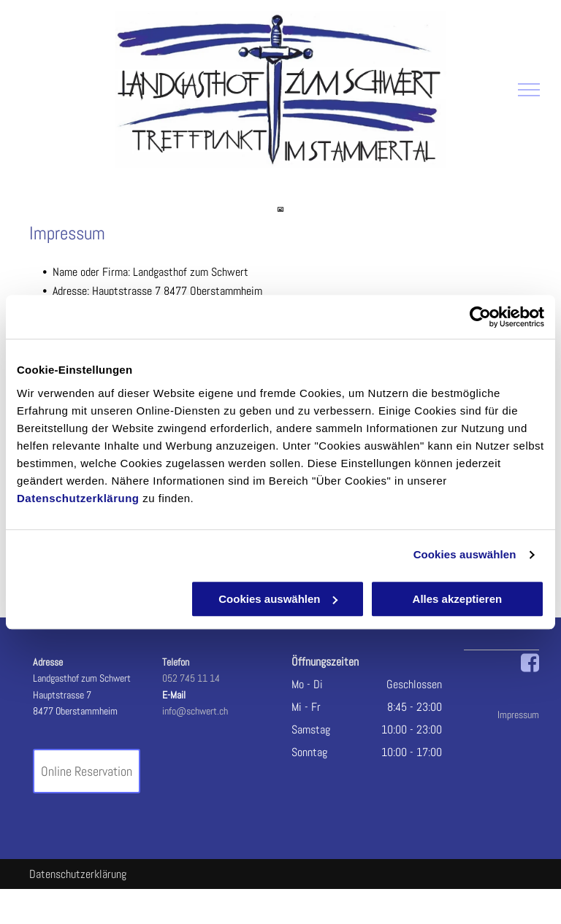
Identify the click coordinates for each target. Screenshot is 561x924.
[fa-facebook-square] (530, 670)
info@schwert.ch (195, 711)
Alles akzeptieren (458, 599)
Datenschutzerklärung (78, 498)
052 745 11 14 (191, 678)
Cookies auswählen (465, 554)
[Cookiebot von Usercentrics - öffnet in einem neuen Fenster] (480, 317)
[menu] (529, 90)
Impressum (518, 715)
